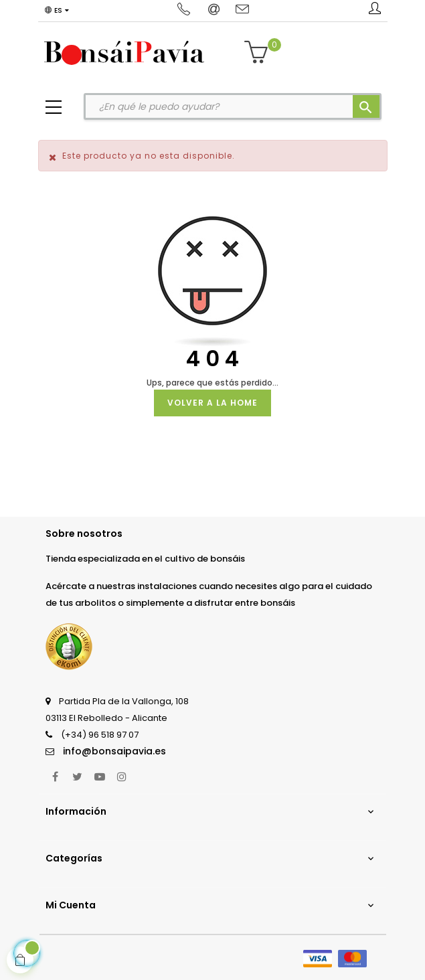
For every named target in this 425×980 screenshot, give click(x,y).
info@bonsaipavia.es (114, 751)
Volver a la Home (212, 403)
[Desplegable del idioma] (57, 11)
